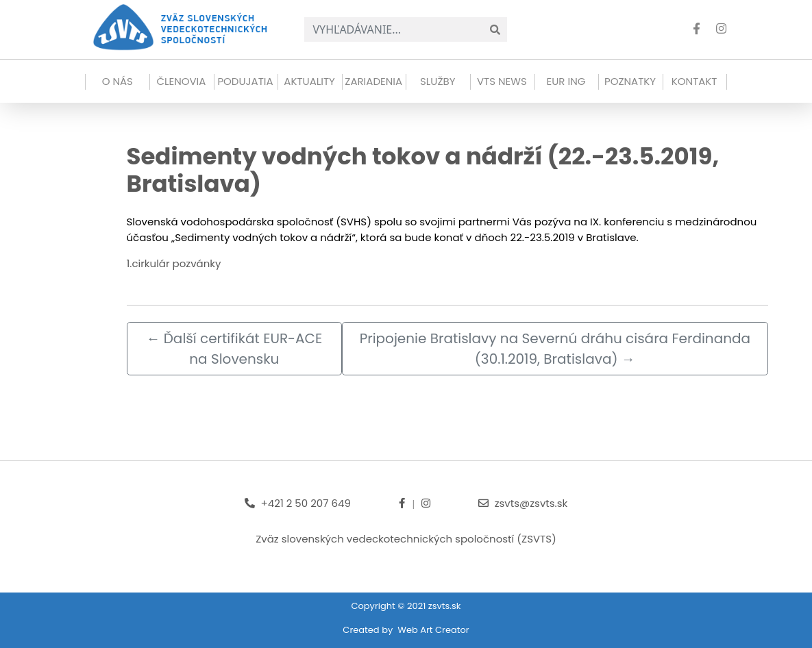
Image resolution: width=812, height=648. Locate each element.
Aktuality (309, 81)
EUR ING (566, 81)
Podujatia (245, 81)
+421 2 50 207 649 (306, 503)
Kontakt (694, 81)
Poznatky (630, 81)
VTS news (502, 81)
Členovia (181, 81)
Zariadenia (373, 81)
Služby (438, 81)
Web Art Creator (433, 630)
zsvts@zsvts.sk (531, 503)
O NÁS (118, 81)
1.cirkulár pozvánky (174, 263)
